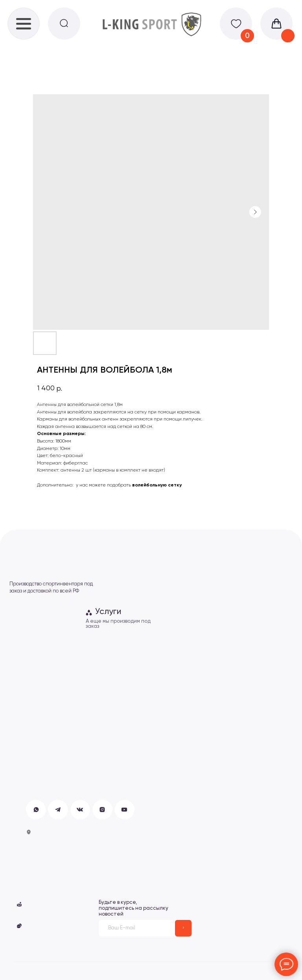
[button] (19, 926)
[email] (137, 928)
